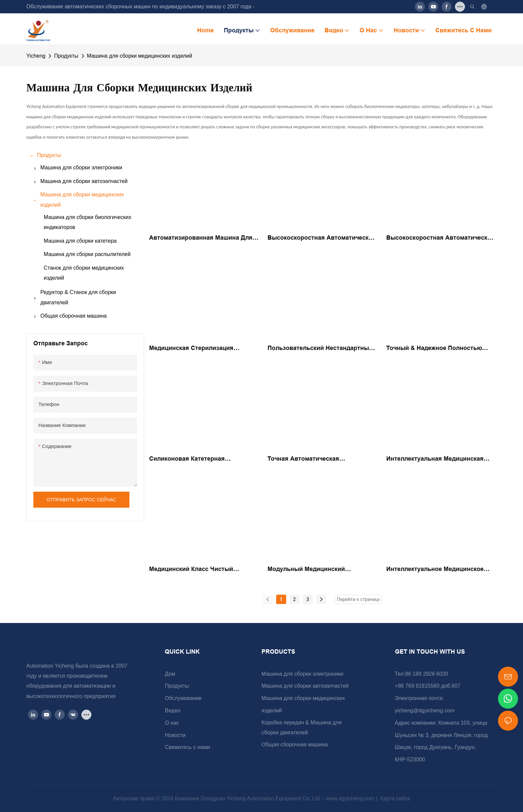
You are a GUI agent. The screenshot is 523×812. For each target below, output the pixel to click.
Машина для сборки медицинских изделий (140, 56)
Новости (175, 735)
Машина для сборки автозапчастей (305, 686)
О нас (172, 723)
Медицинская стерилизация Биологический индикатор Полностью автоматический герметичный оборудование (192, 349)
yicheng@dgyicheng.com (425, 710)
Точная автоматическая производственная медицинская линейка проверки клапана (317, 459)
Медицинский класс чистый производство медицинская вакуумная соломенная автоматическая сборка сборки (197, 570)
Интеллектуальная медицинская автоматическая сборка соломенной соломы (435, 459)
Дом (170, 674)
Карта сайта (395, 798)
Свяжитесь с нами (187, 747)
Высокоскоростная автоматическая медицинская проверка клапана (440, 238)
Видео (173, 710)
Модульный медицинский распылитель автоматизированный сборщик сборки (322, 570)
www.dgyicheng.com (351, 798)
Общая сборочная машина (295, 744)
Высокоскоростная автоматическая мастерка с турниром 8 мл (322, 238)
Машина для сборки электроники (303, 674)
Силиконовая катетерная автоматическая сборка (187, 459)
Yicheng (36, 56)
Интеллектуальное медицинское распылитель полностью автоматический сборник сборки (436, 570)
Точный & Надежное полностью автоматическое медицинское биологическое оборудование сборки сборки (434, 349)
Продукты (66, 56)
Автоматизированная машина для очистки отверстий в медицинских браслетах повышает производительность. (202, 238)
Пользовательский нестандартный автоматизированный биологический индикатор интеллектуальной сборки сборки (320, 349)
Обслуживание (183, 698)
